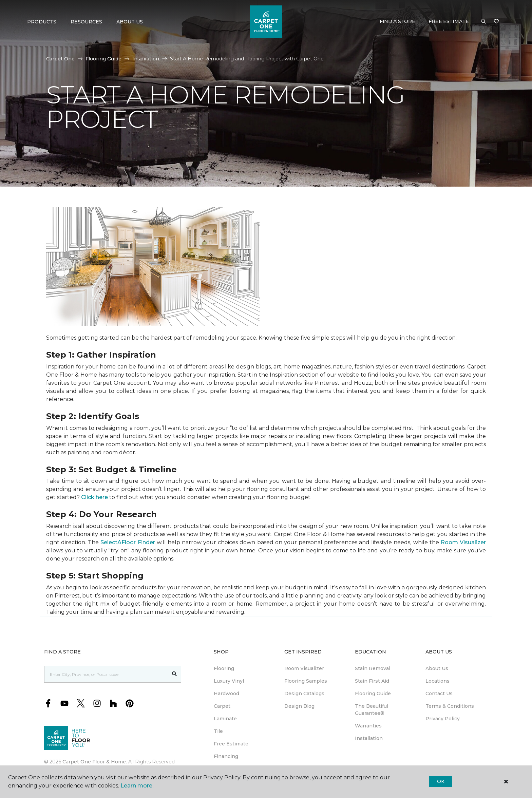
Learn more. (137, 786)
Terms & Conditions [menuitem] (450, 706)
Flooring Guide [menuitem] (373, 693)
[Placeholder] (106, 674)
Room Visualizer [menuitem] (304, 668)
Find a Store (397, 21)
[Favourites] (496, 22)
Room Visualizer (463, 542)
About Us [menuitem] (437, 668)
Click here (94, 497)
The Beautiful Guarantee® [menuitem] (372, 710)
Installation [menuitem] (369, 738)
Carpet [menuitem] (222, 706)
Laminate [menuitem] (225, 719)
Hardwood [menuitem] (226, 693)
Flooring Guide (103, 59)
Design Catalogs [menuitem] (304, 693)
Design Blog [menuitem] (299, 706)
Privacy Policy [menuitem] (443, 719)
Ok (441, 781)
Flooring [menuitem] (224, 668)
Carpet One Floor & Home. (95, 762)
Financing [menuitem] (226, 756)
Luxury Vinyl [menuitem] (229, 681)
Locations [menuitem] (438, 681)
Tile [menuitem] (218, 731)
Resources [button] (86, 22)
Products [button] (42, 22)
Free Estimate (449, 21)
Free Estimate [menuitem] (231, 744)
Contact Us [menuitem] (439, 693)
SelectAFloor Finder (128, 542)
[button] (483, 22)
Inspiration (146, 59)
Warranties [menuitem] (368, 726)
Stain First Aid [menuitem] (372, 681)
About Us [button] (130, 22)
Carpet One (60, 59)
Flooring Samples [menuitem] (306, 681)
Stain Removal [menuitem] (373, 668)
